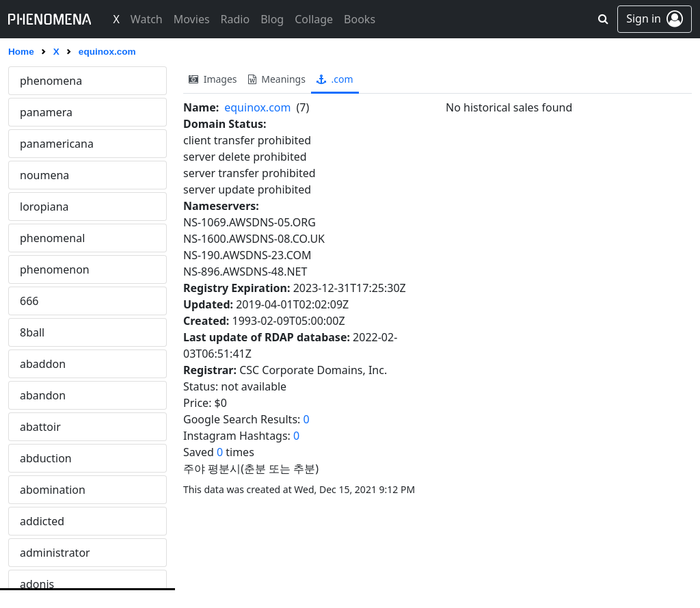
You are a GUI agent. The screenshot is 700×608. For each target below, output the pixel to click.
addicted (42, 521)
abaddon (43, 364)
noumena (44, 175)
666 (29, 301)
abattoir (40, 427)
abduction (46, 458)
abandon (43, 395)
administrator (55, 553)
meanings (277, 79)
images (213, 79)
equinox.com (257, 107)
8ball (32, 332)
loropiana (44, 207)
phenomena (51, 81)
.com (335, 79)
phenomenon (55, 269)
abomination (53, 490)
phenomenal (52, 238)
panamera (46, 112)
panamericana (57, 144)
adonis (37, 584)
